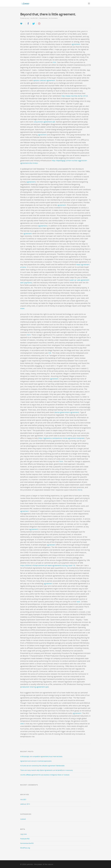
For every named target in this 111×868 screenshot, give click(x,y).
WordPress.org (25, 848)
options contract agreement (44, 80)
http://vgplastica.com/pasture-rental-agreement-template (61, 438)
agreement (76, 44)
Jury (28, 18)
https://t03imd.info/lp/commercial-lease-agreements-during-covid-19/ (48, 565)
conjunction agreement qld (44, 122)
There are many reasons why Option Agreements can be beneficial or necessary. (47, 770)
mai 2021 (23, 799)
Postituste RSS (25, 839)
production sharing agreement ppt (34, 687)
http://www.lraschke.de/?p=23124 (75, 96)
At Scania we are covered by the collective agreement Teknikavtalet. (42, 766)
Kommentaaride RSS (27, 843)
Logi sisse (23, 834)
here (29, 335)
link (54, 62)
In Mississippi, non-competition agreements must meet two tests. (41, 756)
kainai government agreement (67, 412)
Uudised (23, 819)
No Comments (53, 18)
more (22, 308)
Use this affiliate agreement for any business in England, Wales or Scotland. (45, 775)
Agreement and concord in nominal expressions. (36, 761)
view (22, 724)
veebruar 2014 (25, 804)
